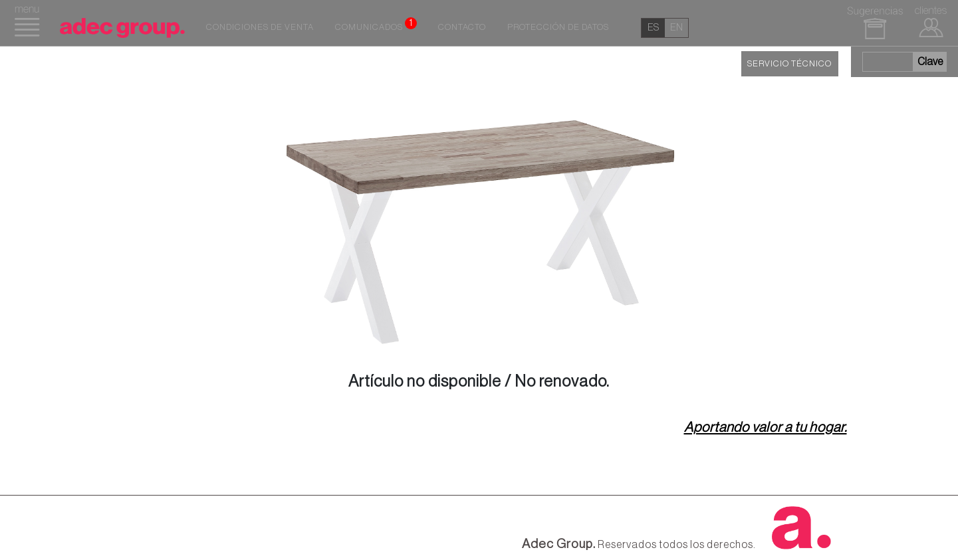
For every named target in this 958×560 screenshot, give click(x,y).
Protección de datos (558, 27)
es (653, 28)
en (676, 28)
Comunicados (376, 25)
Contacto (462, 27)
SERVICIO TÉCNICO (789, 64)
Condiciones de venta (260, 27)
